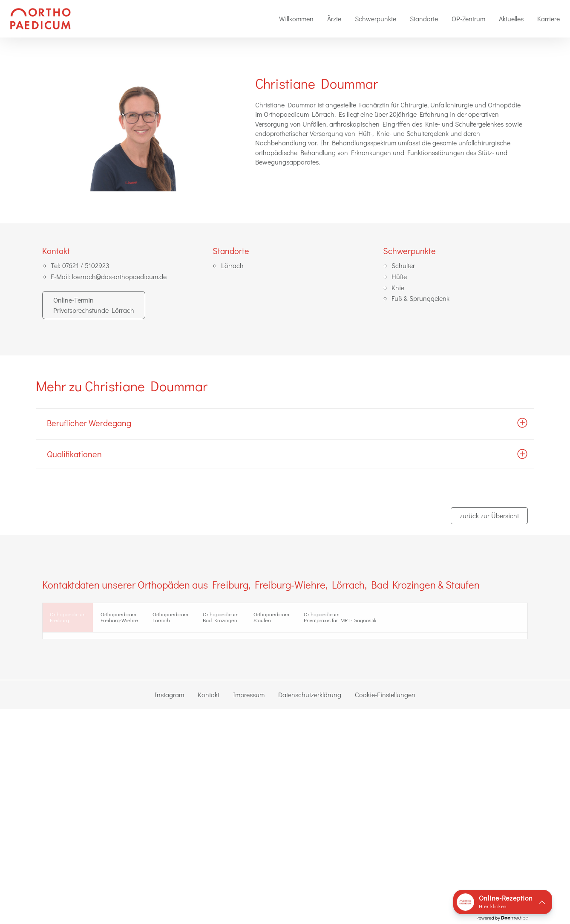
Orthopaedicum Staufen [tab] (339, 619)
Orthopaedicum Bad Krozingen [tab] (273, 619)
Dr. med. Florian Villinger (254, 698)
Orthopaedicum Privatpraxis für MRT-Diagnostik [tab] (428, 619)
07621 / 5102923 (86, 265)
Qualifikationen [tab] (74, 454)
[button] (503, 902)
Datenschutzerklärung (310, 909)
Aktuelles (511, 19)
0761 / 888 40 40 (85, 727)
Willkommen (296, 19)
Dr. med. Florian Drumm (254, 687)
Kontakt (209, 909)
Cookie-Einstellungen (385, 909)
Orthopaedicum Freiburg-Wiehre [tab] (142, 619)
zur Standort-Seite (75, 712)
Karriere (548, 19)
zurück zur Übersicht (489, 515)
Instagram (169, 909)
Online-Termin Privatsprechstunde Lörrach (94, 305)
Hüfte (399, 276)
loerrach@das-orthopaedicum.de (119, 276)
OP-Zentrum (468, 19)
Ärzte (334, 19)
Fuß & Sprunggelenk (420, 298)
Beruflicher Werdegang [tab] (89, 423)
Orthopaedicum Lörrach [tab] (208, 619)
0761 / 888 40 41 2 (89, 735)
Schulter (403, 265)
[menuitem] (296, 19)
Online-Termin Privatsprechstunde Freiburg (123, 750)
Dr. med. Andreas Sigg (251, 676)
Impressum (249, 909)
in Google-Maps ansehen (86, 703)
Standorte (424, 19)
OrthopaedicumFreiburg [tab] (75, 619)
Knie (398, 287)
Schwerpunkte (376, 19)
